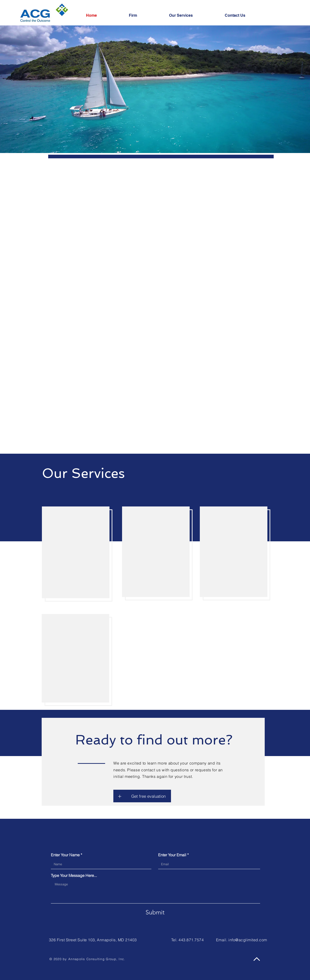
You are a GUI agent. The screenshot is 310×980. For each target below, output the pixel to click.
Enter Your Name (65, 855)
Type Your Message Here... (74, 875)
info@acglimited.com (248, 940)
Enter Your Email (172, 855)
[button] (120, 796)
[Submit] (155, 912)
